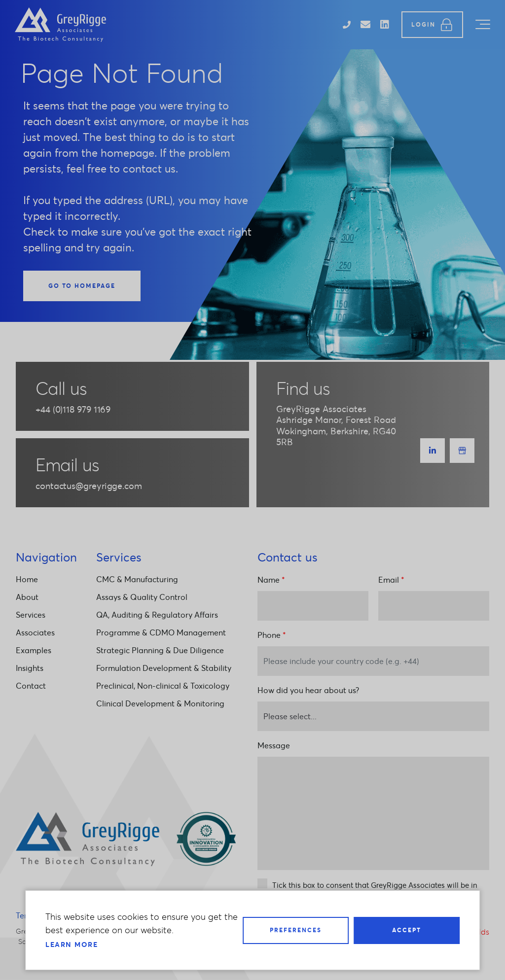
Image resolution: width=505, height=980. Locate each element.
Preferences (296, 930)
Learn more (72, 945)
